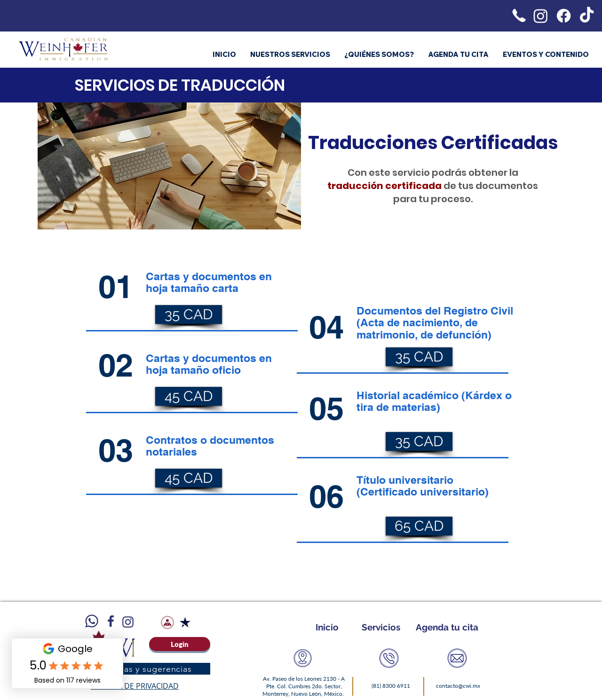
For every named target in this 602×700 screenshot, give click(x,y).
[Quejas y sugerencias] (148, 669)
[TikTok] (587, 16)
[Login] (180, 644)
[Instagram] (541, 16)
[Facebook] (564, 16)
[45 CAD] (189, 396)
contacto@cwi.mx (458, 686)
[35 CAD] (189, 315)
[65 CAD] (419, 526)
